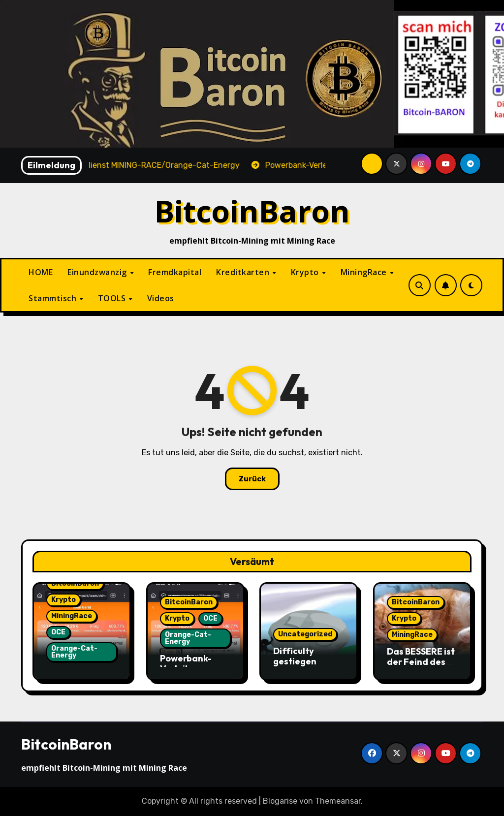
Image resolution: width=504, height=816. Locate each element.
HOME (41, 272)
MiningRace (365, 272)
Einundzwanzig (98, 272)
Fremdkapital (175, 272)
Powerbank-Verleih (186, 664)
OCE (58, 632)
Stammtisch (54, 298)
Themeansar (338, 801)
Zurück (252, 479)
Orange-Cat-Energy (74, 652)
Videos (161, 298)
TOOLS (113, 298)
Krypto (306, 272)
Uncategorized (305, 634)
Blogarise (280, 801)
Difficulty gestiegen (295, 656)
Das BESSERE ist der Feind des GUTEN (421, 662)
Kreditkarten (244, 272)
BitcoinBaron (252, 211)
